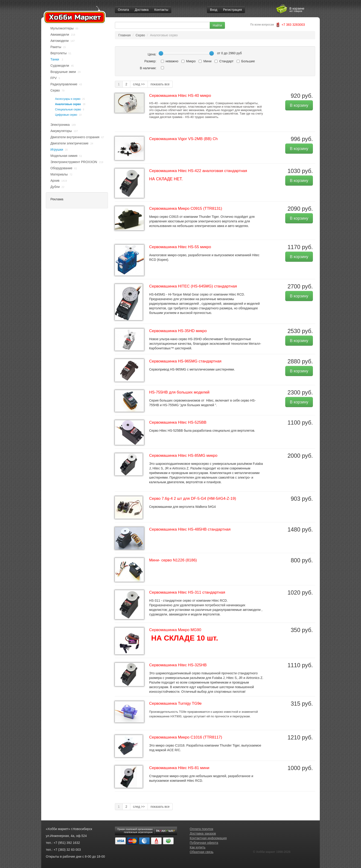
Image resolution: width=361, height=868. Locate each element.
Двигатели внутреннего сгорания (75, 137)
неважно (170, 61)
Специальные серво (68, 109)
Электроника (60, 125)
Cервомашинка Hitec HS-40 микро (180, 96)
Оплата (123, 10)
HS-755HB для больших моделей (179, 392)
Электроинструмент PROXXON (74, 162)
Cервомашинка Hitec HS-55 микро (180, 247)
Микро (188, 61)
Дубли (55, 187)
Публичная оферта (204, 843)
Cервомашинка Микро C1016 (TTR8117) (186, 737)
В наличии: (148, 68)
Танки (55, 59)
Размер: (150, 61)
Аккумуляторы (61, 131)
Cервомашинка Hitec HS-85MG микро (183, 456)
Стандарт (224, 61)
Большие (246, 61)
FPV (54, 78)
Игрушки (57, 149)
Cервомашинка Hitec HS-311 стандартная (187, 592)
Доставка (142, 10)
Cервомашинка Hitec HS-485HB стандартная (190, 529)
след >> (139, 84)
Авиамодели (60, 34)
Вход (214, 10)
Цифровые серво (66, 115)
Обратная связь (202, 852)
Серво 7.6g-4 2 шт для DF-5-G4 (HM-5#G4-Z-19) (193, 499)
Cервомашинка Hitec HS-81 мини (179, 768)
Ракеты (56, 47)
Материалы (59, 174)
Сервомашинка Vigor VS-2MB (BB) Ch (183, 139)
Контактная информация (208, 838)
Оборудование (61, 168)
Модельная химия (64, 156)
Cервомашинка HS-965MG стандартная (185, 361)
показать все (160, 84)
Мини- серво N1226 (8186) (173, 560)
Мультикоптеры (62, 28)
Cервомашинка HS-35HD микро (178, 331)
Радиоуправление (64, 84)
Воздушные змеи (63, 72)
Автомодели (60, 41)
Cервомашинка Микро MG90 (175, 630)
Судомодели (60, 66)
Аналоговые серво (68, 104)
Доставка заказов (203, 834)
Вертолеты (58, 53)
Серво (55, 90)
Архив (55, 181)
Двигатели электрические (69, 143)
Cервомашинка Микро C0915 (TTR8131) (186, 208)
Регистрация (233, 10)
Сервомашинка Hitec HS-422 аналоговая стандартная (198, 171)
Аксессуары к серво (68, 99)
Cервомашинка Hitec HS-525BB (178, 422)
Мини (205, 61)
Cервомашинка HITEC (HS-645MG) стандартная (193, 286)
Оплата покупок (201, 829)
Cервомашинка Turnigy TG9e (175, 703)
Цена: (152, 54)
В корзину (299, 105)
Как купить (198, 847)
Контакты (161, 10)
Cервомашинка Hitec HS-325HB (178, 665)
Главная (124, 35)
